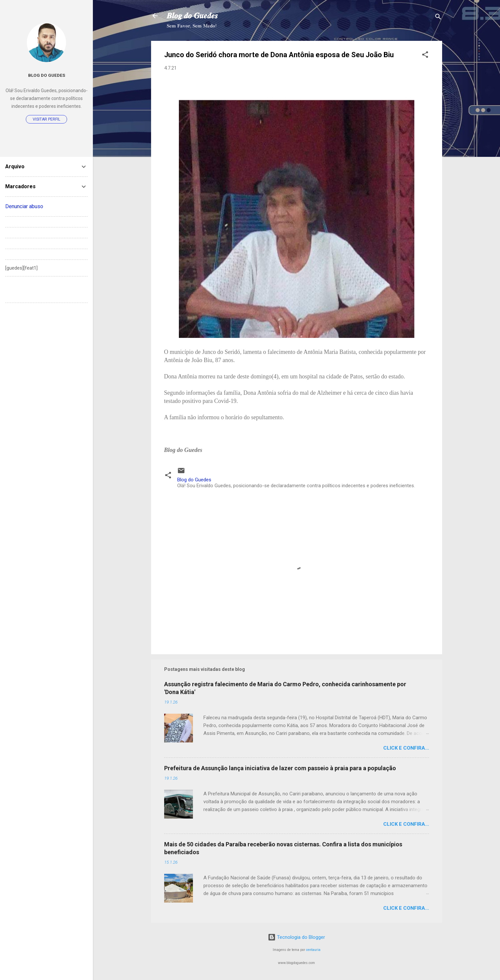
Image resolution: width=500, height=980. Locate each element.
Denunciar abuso (24, 206)
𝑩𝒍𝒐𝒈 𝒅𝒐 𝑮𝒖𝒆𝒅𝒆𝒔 (192, 16)
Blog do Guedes (47, 75)
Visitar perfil (46, 119)
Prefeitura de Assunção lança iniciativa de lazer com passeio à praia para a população (280, 768)
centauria (313, 950)
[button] (425, 56)
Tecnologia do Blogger (296, 937)
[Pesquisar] (438, 18)
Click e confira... (406, 748)
